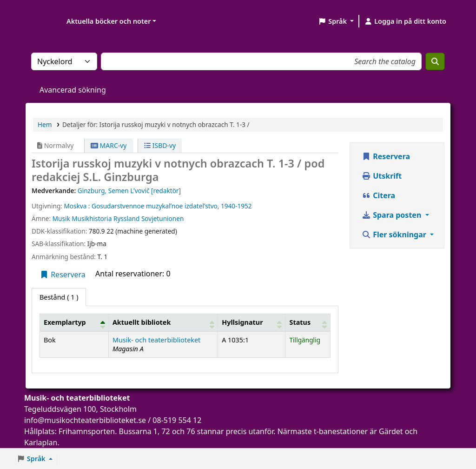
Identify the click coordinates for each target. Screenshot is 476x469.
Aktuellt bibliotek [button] (142, 322)
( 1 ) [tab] (59, 297)
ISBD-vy (160, 145)
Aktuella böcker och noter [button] (109, 21)
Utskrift (382, 176)
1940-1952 (236, 206)
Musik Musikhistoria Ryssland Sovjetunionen (118, 218)
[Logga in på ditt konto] (405, 21)
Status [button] (300, 322)
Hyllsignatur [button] (242, 322)
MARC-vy (109, 145)
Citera (378, 195)
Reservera (63, 275)
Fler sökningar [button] (395, 234)
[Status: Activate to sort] (308, 322)
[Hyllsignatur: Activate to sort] (252, 322)
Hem (45, 124)
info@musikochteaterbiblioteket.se (85, 420)
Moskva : (77, 206)
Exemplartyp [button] (65, 322)
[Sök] (435, 61)
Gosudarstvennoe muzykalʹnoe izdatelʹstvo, (155, 206)
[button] (336, 21)
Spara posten (392, 215)
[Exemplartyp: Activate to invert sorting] (74, 322)
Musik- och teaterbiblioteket (156, 340)
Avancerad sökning (73, 90)
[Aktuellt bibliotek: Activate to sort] (163, 322)
